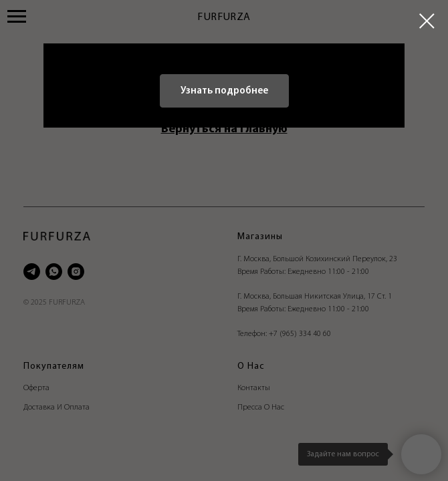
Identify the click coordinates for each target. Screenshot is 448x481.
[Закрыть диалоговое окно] (427, 21)
